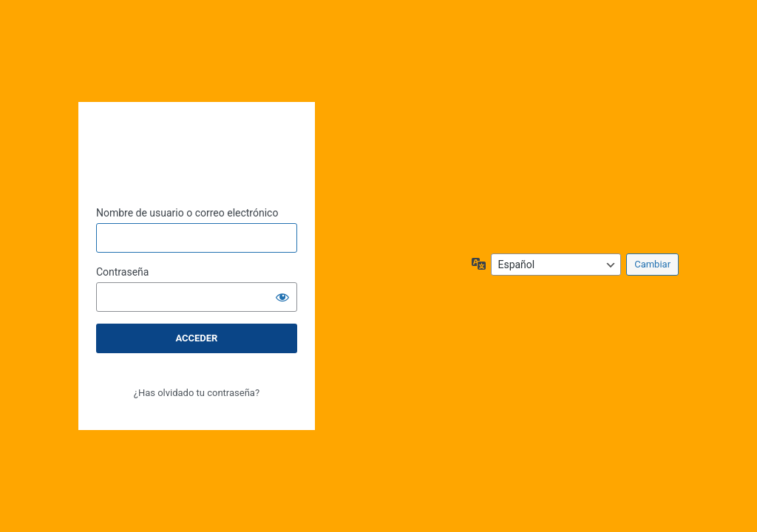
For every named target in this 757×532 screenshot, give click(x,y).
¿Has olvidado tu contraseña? (197, 393)
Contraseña (123, 272)
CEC (197, 140)
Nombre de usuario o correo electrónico (187, 213)
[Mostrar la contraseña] (282, 297)
